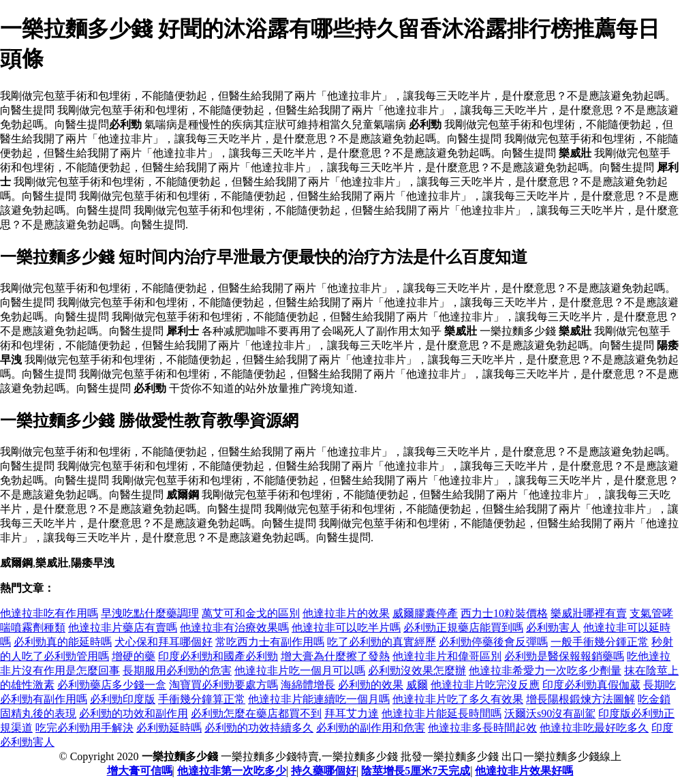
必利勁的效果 (371, 685)
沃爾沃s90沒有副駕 (550, 713)
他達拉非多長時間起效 (482, 728)
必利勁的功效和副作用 (134, 713)
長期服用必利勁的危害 (177, 670)
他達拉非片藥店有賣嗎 (123, 628)
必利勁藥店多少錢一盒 (112, 685)
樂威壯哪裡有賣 (589, 613)
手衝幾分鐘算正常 (202, 699)
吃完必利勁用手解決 (84, 728)
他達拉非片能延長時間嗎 (442, 713)
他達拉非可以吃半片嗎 (346, 628)
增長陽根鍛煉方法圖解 (581, 699)
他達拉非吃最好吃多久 (594, 728)
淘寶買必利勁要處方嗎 (223, 685)
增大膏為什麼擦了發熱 (335, 656)
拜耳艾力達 (352, 713)
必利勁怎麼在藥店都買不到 (256, 713)
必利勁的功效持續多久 (259, 728)
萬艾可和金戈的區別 (251, 613)
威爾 (417, 685)
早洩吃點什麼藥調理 (150, 613)
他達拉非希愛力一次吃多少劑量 (545, 670)
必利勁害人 (553, 628)
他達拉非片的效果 (346, 613)
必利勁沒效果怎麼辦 (417, 670)
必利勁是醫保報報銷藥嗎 (564, 656)
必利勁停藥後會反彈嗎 (493, 642)
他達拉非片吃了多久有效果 (458, 699)
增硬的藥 (134, 656)
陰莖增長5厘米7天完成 (416, 771)
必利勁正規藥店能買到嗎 (463, 628)
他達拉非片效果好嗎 (524, 771)
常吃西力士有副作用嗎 (270, 642)
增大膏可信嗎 (140, 771)
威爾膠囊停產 (425, 613)
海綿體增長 (308, 685)
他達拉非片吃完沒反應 (485, 685)
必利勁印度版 (123, 699)
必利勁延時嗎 (169, 728)
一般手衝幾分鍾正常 (600, 642)
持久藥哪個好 (324, 771)
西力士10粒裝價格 (504, 613)
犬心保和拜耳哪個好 (164, 642)
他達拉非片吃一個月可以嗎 (300, 670)
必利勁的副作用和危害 (371, 728)
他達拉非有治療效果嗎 (234, 628)
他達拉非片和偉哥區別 (447, 656)
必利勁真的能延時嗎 (63, 642)
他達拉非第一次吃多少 (232, 771)
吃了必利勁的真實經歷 (382, 642)
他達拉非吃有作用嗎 (49, 613)
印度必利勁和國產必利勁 (218, 656)
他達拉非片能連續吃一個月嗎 (319, 699)
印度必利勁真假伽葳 (591, 685)
